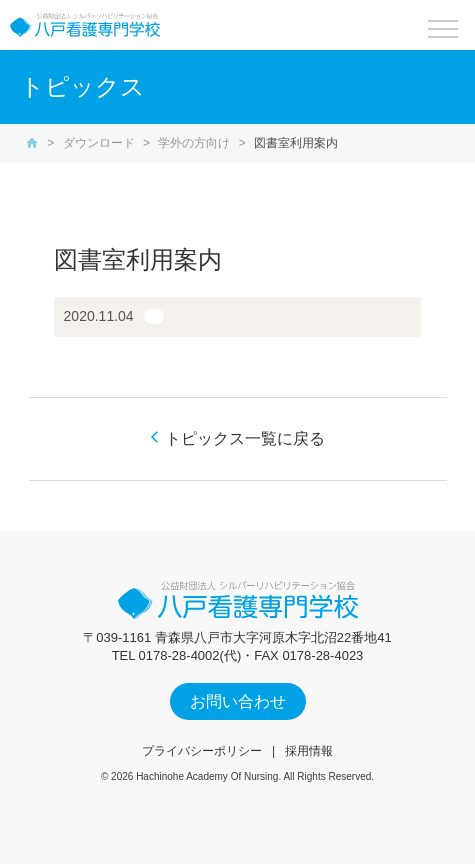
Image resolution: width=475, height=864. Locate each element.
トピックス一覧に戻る (245, 438)
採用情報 (309, 751)
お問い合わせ (238, 701)
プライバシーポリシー (202, 751)
